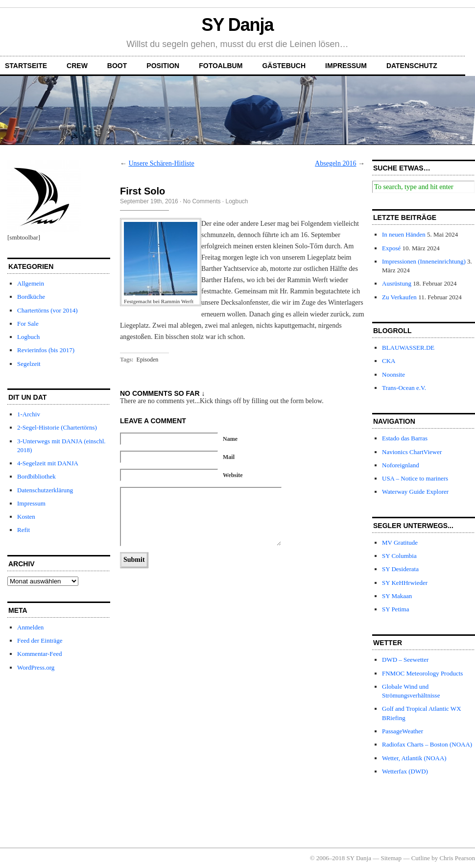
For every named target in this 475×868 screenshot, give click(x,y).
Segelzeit (29, 364)
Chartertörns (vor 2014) (47, 310)
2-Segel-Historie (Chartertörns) (57, 427)
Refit (24, 530)
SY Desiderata (400, 569)
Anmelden (30, 627)
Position (163, 66)
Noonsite (393, 374)
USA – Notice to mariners (415, 478)
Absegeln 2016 (335, 163)
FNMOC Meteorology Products (422, 673)
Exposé (391, 248)
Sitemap (392, 858)
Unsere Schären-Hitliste (162, 163)
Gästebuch (284, 66)
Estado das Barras (405, 438)
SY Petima (396, 609)
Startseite (26, 66)
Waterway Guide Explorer (415, 492)
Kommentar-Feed (39, 654)
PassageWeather (403, 731)
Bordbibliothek (36, 476)
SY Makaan (397, 596)
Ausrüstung (397, 283)
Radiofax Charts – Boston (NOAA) (427, 744)
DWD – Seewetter (405, 660)
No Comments (202, 201)
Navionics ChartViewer (412, 452)
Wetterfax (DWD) (405, 771)
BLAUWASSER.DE (408, 348)
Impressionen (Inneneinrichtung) (424, 261)
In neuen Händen (404, 234)
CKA (389, 361)
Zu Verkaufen (399, 297)
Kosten (26, 517)
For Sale (28, 324)
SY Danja (238, 25)
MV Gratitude (400, 542)
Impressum (346, 66)
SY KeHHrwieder (405, 583)
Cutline (421, 858)
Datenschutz (412, 66)
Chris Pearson (457, 858)
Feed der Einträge (40, 640)
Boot (117, 66)
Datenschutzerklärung (45, 490)
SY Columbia (399, 556)
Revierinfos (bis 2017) (46, 350)
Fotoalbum (221, 66)
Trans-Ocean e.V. (404, 388)
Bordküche (31, 297)
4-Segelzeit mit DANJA (48, 463)
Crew (77, 66)
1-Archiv (29, 414)
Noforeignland (401, 465)
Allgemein (31, 283)
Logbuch (28, 337)
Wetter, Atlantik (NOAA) (414, 758)
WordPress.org (36, 667)
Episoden (148, 360)
